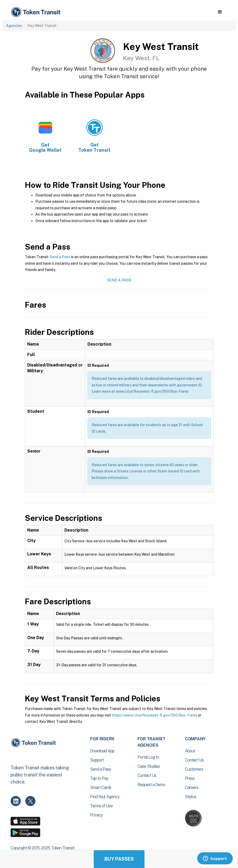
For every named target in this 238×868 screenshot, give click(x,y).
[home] (37, 12)
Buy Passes (119, 859)
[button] (220, 12)
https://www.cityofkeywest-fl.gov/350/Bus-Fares (155, 715)
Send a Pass (60, 257)
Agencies (14, 26)
